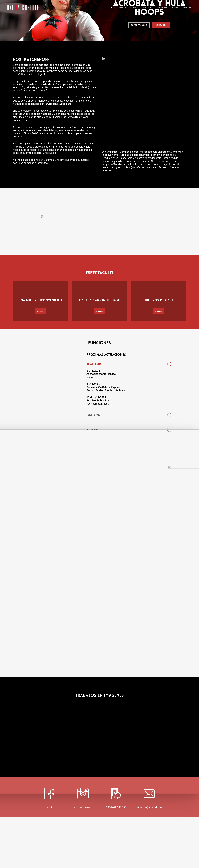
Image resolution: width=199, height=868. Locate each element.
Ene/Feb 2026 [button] (129, 466)
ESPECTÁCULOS (139, 67)
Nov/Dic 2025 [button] (129, 415)
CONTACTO (161, 67)
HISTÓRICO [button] (129, 481)
